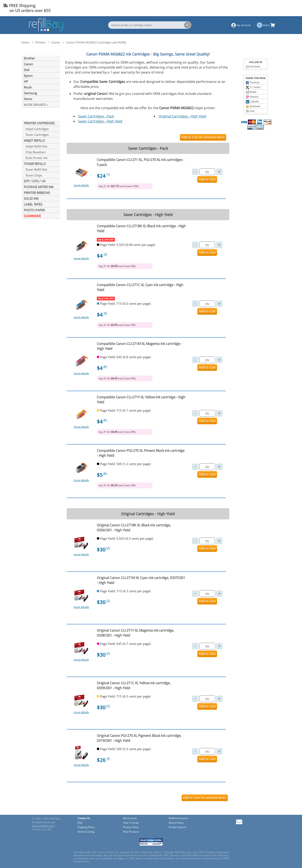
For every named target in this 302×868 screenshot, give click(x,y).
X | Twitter (253, 87)
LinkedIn (252, 102)
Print (250, 111)
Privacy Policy (131, 827)
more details (81, 185)
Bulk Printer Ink (36, 158)
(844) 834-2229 (282, 8)
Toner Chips (33, 175)
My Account (130, 818)
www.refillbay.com (43, 826)
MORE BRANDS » (36, 105)
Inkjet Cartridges (36, 129)
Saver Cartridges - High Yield (100, 121)
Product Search (178, 827)
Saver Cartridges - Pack (96, 116)
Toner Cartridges (36, 135)
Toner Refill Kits (36, 169)
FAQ (80, 823)
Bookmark (253, 106)
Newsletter (253, 67)
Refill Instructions (179, 818)
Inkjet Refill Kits (36, 146)
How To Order (131, 823)
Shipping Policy (86, 827)
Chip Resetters (35, 152)
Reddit (251, 92)
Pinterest (252, 97)
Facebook (253, 83)
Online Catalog (86, 832)
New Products (131, 832)
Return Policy (176, 823)
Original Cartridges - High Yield (182, 116)
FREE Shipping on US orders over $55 (27, 8)
